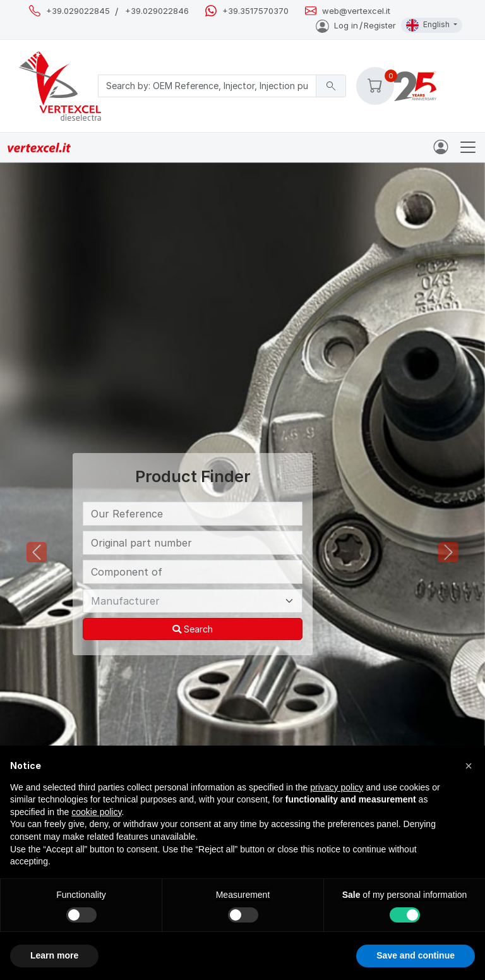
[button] (375, 86)
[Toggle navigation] (468, 147)
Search (193, 629)
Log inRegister (356, 25)
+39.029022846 (157, 11)
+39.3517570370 (255, 11)
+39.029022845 (78, 11)
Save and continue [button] (416, 955)
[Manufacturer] (193, 601)
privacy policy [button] (337, 787)
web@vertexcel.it (356, 11)
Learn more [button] (54, 955)
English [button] (429, 25)
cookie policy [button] (96, 812)
